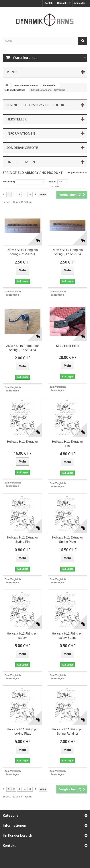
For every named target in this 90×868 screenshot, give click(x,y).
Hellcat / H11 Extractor (22, 442)
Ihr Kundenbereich (17, 835)
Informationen (21, 133)
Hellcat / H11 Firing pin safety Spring (68, 636)
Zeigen (52, 182)
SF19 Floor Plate (68, 346)
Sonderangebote (22, 148)
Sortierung (9, 182)
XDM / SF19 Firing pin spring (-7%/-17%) (22, 252)
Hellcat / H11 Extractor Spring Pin (22, 540)
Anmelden (80, 3)
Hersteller (16, 119)
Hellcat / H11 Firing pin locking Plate (23, 732)
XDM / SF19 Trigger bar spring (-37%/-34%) (23, 348)
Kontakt (49, 3)
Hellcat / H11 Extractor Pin (67, 444)
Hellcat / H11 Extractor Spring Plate (67, 540)
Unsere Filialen (21, 162)
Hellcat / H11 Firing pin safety (23, 636)
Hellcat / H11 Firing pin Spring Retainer (68, 732)
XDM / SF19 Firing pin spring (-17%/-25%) (67, 252)
